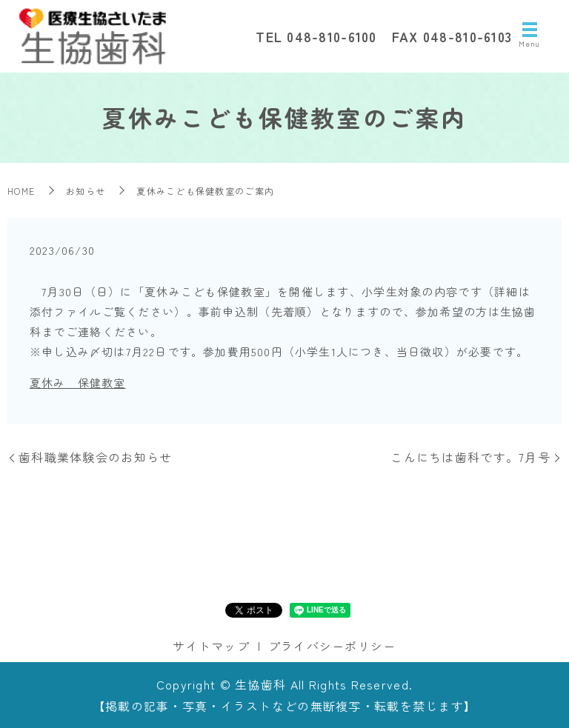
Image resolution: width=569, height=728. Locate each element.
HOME (21, 191)
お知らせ (86, 191)
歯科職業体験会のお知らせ (95, 457)
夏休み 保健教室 (78, 383)
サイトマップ (211, 646)
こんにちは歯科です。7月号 (470, 457)
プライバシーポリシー (332, 646)
